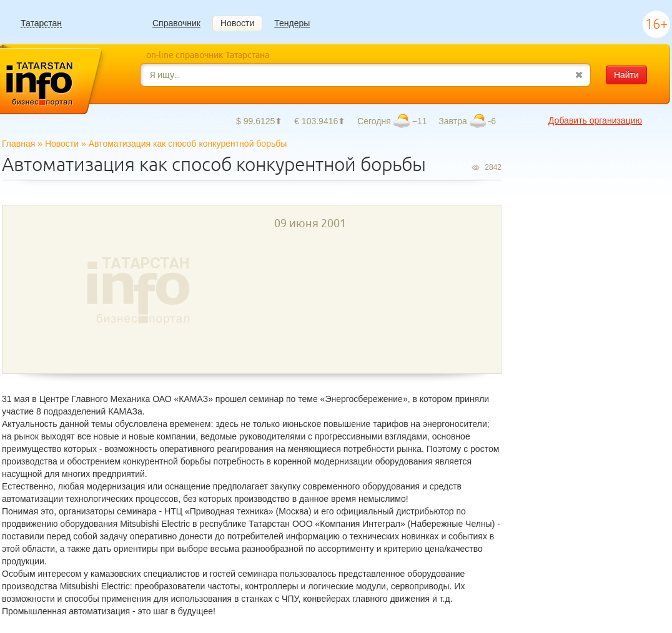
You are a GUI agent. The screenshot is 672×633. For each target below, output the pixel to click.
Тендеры (292, 23)
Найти (626, 75)
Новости (237, 23)
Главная (18, 144)
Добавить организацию (595, 120)
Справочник (176, 23)
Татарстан (41, 23)
